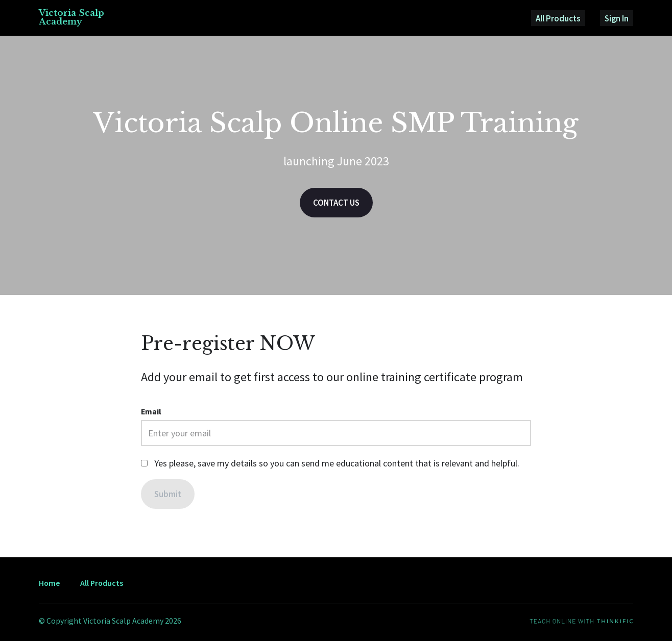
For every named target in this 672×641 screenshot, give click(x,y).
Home (49, 583)
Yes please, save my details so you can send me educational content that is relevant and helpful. (337, 465)
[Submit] (168, 496)
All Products (570, 19)
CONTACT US (336, 204)
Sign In (620, 19)
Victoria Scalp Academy (73, 18)
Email (151, 414)
